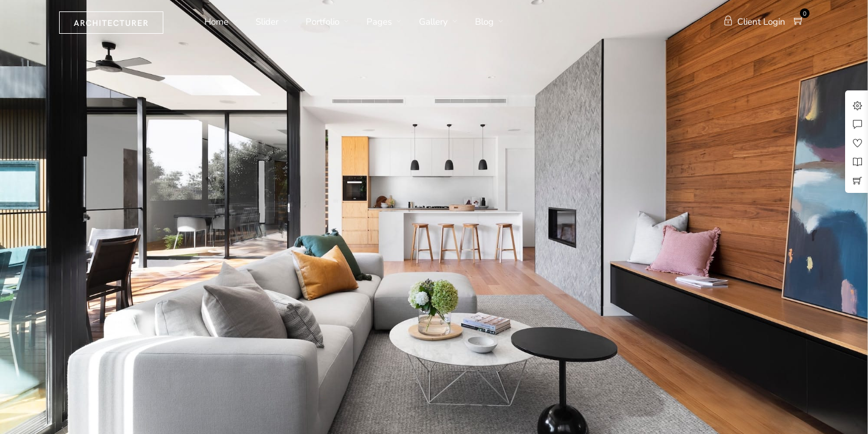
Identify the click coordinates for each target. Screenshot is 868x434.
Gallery (433, 22)
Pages (379, 22)
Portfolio (322, 22)
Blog (484, 22)
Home (216, 22)
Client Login (754, 22)
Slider (267, 22)
